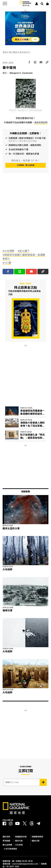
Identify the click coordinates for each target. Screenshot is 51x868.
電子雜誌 (13, 52)
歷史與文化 (25, 52)
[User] (37, 4)
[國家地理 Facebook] (4, 824)
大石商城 (19, 845)
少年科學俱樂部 (10, 849)
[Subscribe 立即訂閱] (43, 782)
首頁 (5, 52)
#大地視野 (9, 251)
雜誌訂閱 (35, 841)
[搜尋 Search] (42, 4)
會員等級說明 (41, 123)
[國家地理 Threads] (32, 824)
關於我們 (6, 837)
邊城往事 (7, 611)
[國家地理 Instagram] (11, 824)
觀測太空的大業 (11, 528)
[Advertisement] (26, 217)
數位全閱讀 (7, 845)
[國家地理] (25, 5)
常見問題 (6, 841)
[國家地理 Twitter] (25, 824)
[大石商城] (47, 4)
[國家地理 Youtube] (17, 824)
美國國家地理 (21, 837)
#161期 (7, 263)
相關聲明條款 (37, 837)
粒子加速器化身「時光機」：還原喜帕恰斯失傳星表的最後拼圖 (33, 438)
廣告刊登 (19, 841)
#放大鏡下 (24, 251)
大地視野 (7, 569)
